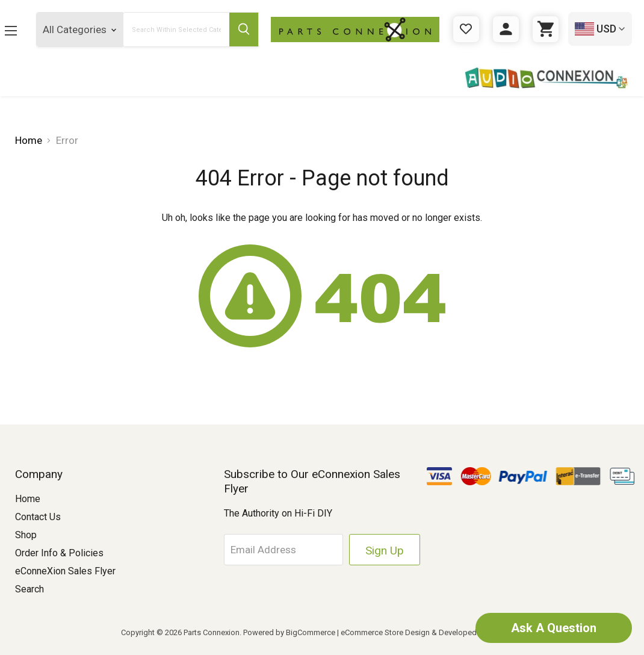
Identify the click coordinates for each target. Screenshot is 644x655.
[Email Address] (283, 550)
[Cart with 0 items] (546, 29)
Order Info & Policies (59, 553)
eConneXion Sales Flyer (65, 571)
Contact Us (38, 517)
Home (28, 499)
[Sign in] (506, 29)
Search (29, 589)
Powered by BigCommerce (289, 632)
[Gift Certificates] (466, 29)
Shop (26, 535)
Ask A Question (554, 628)
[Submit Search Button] (244, 29)
